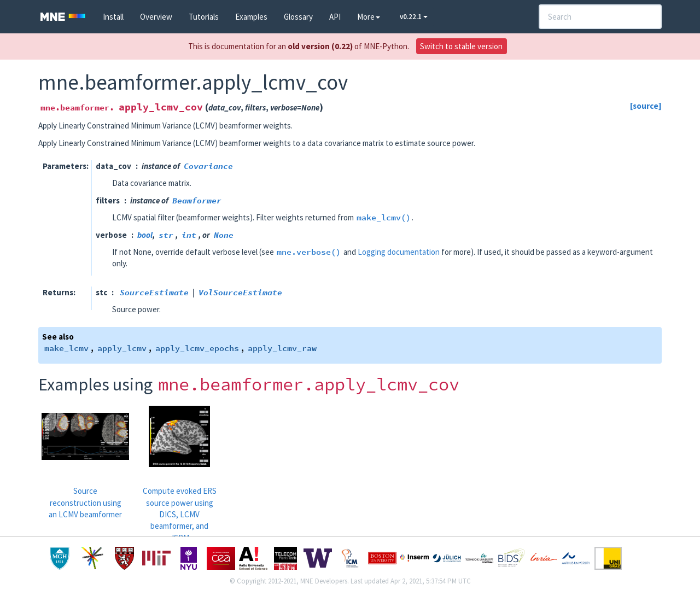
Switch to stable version (461, 46)
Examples (251, 17)
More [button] (369, 17)
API (335, 17)
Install (113, 17)
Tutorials (204, 17)
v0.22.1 (414, 17)
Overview (156, 17)
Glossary (298, 17)
